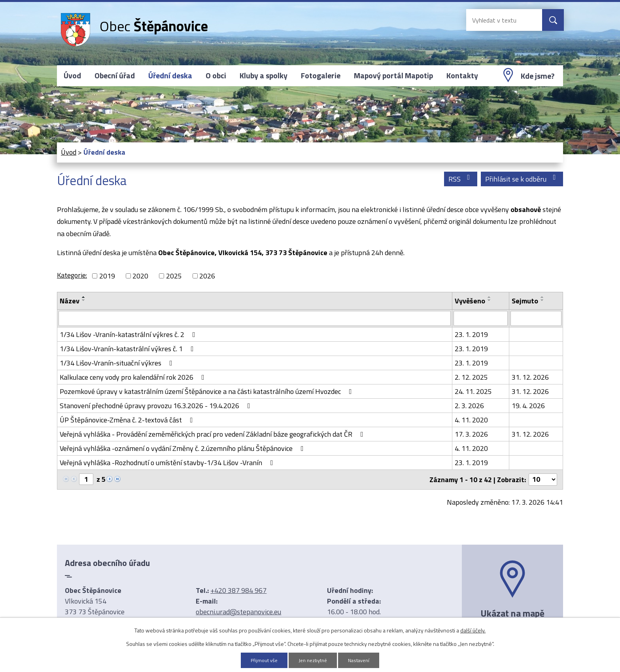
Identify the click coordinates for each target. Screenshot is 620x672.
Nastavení (362, 660)
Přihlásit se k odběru (522, 179)
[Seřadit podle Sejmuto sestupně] (542, 300)
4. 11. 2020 (471, 420)
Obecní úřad (115, 76)
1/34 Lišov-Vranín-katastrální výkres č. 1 (128, 349)
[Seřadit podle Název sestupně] (84, 300)
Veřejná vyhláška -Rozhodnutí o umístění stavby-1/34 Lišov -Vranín (168, 463)
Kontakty (462, 76)
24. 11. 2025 (473, 391)
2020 (140, 276)
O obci (216, 76)
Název (70, 301)
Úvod (72, 76)
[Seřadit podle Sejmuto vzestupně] (542, 297)
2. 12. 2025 (471, 377)
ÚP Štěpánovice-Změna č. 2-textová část (128, 420)
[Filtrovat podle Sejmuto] (536, 318)
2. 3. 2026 (469, 406)
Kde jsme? (538, 76)
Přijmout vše (261, 660)
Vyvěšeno (470, 301)
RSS (461, 179)
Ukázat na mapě (512, 613)
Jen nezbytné (313, 660)
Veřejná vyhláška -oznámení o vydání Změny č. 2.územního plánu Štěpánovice (183, 448)
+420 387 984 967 (238, 590)
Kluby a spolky (264, 76)
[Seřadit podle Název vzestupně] (84, 297)
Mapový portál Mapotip (393, 76)
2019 (107, 276)
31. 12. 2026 (530, 377)
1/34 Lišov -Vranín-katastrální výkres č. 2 (129, 334)
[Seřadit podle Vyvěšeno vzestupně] (490, 297)
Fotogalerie (321, 76)
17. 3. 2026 (471, 434)
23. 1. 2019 (471, 334)
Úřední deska (170, 76)
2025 (174, 276)
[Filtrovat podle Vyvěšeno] (481, 318)
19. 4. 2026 (528, 406)
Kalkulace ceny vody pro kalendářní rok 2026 (134, 377)
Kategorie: (72, 275)
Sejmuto (525, 301)
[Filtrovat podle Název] (255, 318)
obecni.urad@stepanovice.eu (238, 612)
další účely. (473, 629)
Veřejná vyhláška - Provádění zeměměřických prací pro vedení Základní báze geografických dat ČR (213, 434)
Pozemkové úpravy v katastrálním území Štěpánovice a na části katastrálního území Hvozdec (207, 391)
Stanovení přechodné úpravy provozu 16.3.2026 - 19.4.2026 (157, 406)
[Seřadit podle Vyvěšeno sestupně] (490, 300)
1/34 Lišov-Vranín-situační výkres (118, 363)
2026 (207, 276)
